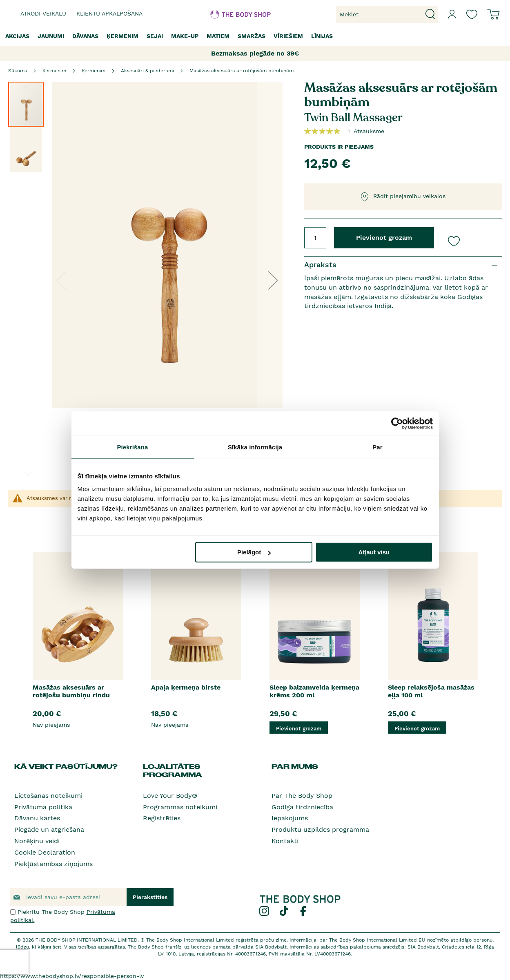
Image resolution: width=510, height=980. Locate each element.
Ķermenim (54, 71)
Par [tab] (377, 447)
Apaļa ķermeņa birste (186, 687)
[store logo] (230, 15)
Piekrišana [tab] (132, 447)
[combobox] (387, 14)
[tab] (403, 265)
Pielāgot (254, 552)
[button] (273, 280)
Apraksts (320, 265)
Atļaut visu (374, 552)
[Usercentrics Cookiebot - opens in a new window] (397, 423)
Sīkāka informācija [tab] (255, 447)
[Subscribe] (150, 897)
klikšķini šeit (47, 947)
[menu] (255, 36)
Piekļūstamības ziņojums (53, 864)
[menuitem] (17, 36)
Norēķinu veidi (37, 841)
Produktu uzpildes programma (320, 829)
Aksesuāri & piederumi (147, 71)
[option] (78, 643)
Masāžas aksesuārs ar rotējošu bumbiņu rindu (71, 691)
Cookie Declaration (45, 852)
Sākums (18, 71)
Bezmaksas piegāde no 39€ (255, 53)
